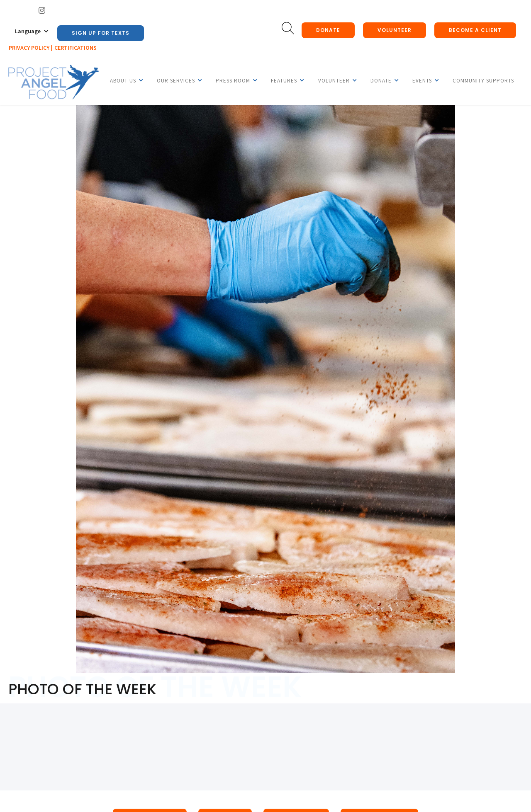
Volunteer (395, 30)
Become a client (475, 30)
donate (328, 30)
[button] (32, 31)
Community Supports (483, 81)
